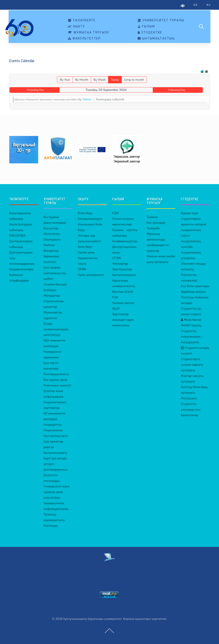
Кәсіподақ (51, 526)
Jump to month (134, 80)
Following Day (177, 90)
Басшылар (51, 228)
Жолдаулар (52, 296)
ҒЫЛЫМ (146, 27)
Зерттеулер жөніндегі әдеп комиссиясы (123, 320)
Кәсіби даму (86, 252)
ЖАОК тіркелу (191, 325)
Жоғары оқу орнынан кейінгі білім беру (89, 241)
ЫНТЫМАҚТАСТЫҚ (156, 39)
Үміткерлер (120, 264)
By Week (100, 80)
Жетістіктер (52, 234)
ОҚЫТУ (76, 27)
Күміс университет (91, 275)
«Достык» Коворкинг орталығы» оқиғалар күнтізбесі (46, 99)
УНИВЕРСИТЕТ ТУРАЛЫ (161, 21)
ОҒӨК (82, 269)
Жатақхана (189, 398)
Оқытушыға (52, 239)
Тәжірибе (153, 228)
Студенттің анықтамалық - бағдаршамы (192, 337)
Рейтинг (49, 245)
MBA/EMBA (17, 236)
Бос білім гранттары (195, 286)
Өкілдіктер (51, 251)
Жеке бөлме (191, 320)
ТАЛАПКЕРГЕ (82, 21)
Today (115, 80)
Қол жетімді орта (56, 436)
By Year (65, 80)
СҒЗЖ (117, 258)
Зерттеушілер (122, 269)
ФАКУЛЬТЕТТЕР (84, 39)
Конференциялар (125, 241)
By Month (82, 80)
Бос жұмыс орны (55, 380)
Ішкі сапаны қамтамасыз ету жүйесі (55, 273)
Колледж (50, 290)
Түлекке (152, 217)
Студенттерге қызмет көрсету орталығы (192, 365)
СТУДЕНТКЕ (150, 33)
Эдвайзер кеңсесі (193, 292)
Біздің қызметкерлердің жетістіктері (56, 329)
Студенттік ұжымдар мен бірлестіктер (191, 410)
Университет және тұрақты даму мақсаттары (57, 492)
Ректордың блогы (56, 374)
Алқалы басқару (55, 284)
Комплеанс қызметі (57, 385)
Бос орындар (156, 223)
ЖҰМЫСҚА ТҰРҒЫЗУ (89, 33)
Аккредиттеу (53, 425)
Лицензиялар (53, 430)
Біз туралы (51, 217)
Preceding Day (36, 90)
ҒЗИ (115, 297)
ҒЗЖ (116, 213)
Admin (87, 99)
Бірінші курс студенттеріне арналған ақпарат (194, 219)
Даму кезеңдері (55, 223)
